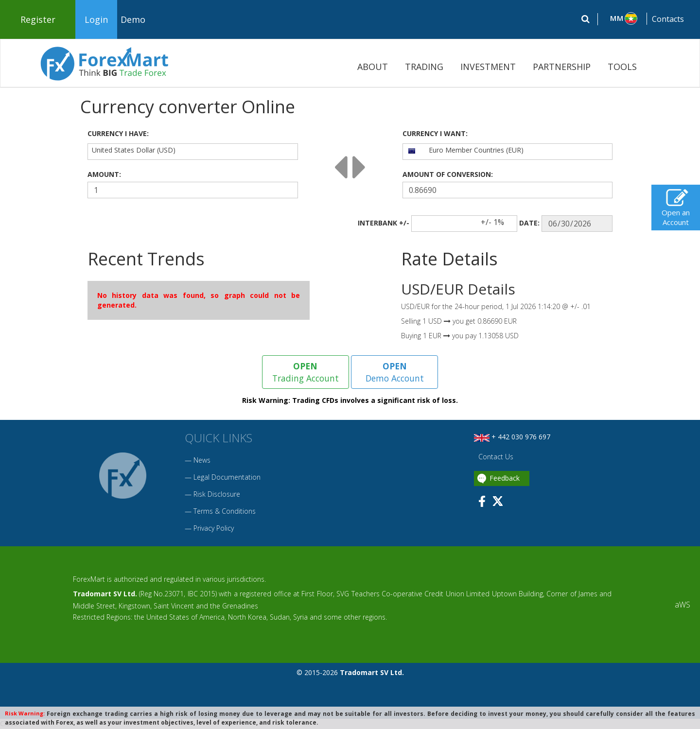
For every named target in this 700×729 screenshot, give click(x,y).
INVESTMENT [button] (488, 67)
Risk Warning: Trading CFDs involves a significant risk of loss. (350, 401)
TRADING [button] (424, 67)
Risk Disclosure (217, 494)
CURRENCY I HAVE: (118, 133)
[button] (622, 18)
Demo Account (395, 372)
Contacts (668, 19)
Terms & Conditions (225, 511)
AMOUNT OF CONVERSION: (448, 174)
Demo (133, 19)
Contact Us (495, 457)
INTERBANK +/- (384, 223)
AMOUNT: (104, 174)
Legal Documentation (227, 477)
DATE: (529, 223)
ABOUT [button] (373, 67)
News (202, 460)
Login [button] (96, 19)
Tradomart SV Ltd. (105, 594)
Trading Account (306, 372)
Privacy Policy (214, 528)
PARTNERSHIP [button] (562, 67)
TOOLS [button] (622, 67)
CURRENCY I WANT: (435, 133)
